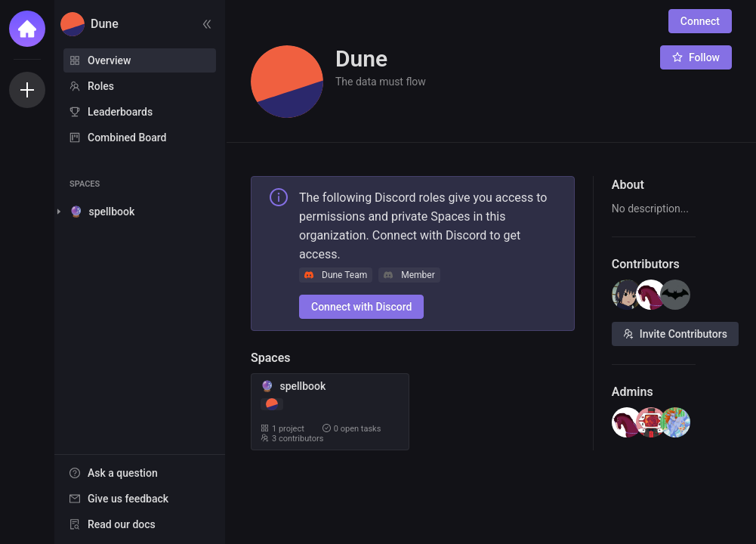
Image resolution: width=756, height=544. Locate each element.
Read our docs (122, 524)
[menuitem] (140, 60)
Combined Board (127, 138)
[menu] (140, 100)
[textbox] (654, 209)
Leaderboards (120, 112)
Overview (109, 60)
